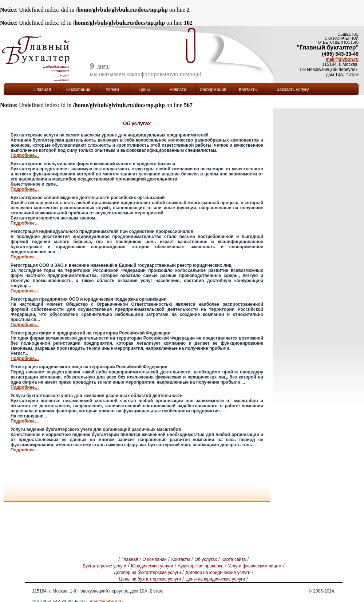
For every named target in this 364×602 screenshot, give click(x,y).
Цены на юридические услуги (215, 579)
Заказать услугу (293, 90)
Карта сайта (234, 559)
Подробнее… (25, 155)
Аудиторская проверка (201, 566)
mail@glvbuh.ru (342, 59)
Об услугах (206, 559)
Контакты (248, 90)
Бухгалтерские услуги (104, 566)
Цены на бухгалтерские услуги (150, 579)
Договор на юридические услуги (218, 573)
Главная (43, 90)
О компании (155, 559)
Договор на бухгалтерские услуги (147, 573)
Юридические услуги (152, 566)
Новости (178, 90)
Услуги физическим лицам (255, 566)
